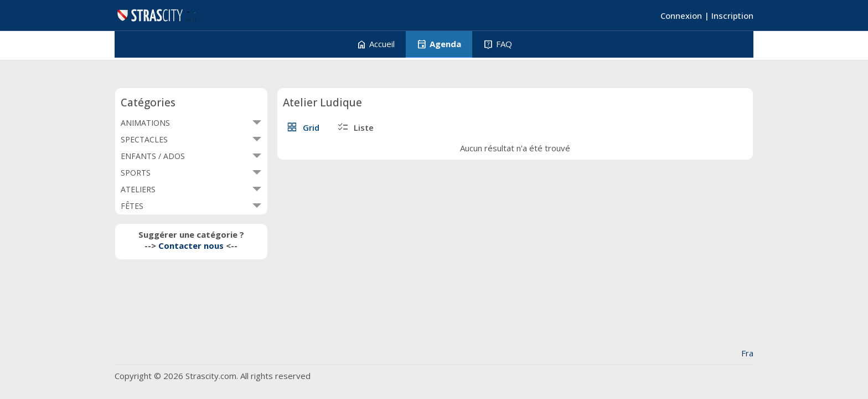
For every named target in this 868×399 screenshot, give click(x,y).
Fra (747, 353)
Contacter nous (191, 245)
